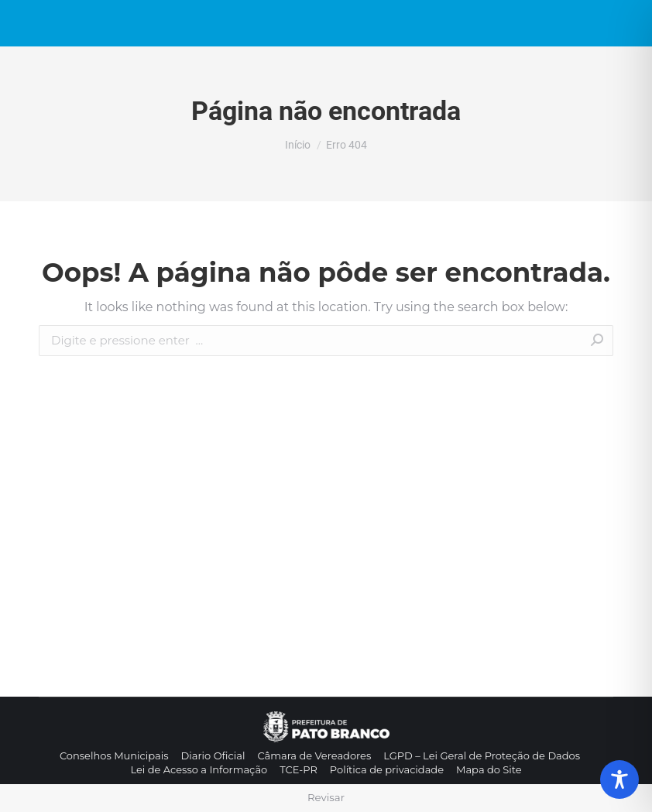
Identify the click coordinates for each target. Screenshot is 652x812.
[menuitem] (114, 755)
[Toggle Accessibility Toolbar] (619, 779)
